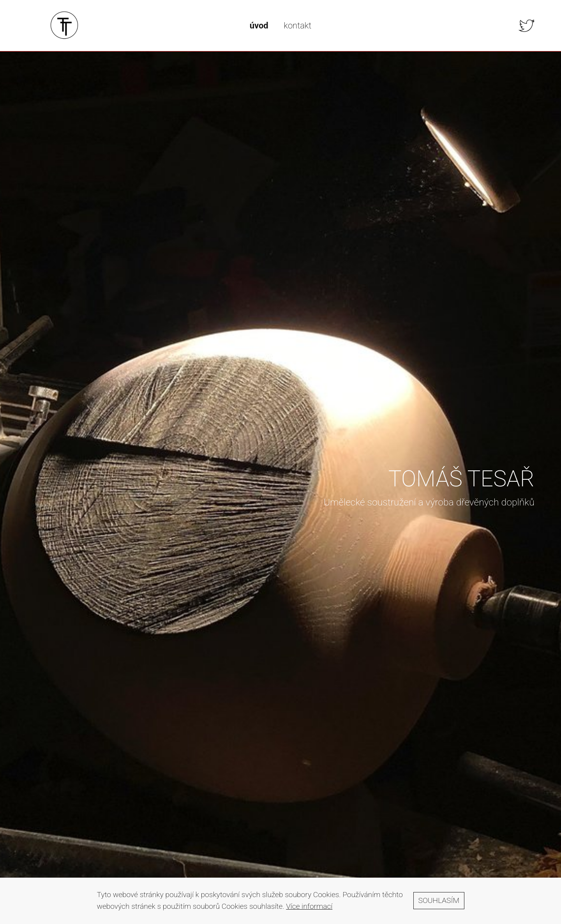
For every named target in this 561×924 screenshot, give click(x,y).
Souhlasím (439, 904)
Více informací (309, 910)
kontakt (297, 26)
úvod (259, 26)
